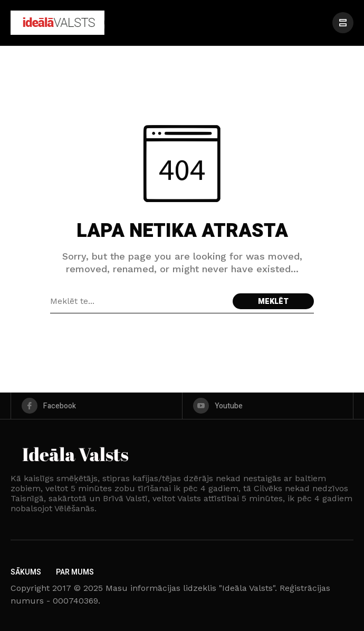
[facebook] (97, 406)
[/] (343, 23)
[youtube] (268, 406)
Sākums (26, 572)
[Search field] (139, 301)
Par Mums (75, 572)
